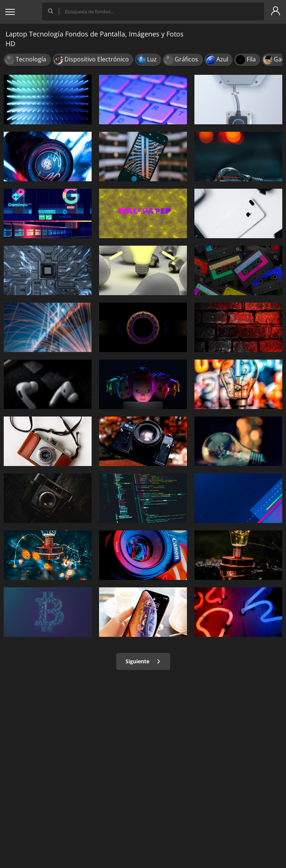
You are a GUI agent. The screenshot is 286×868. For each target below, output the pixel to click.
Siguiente (143, 661)
